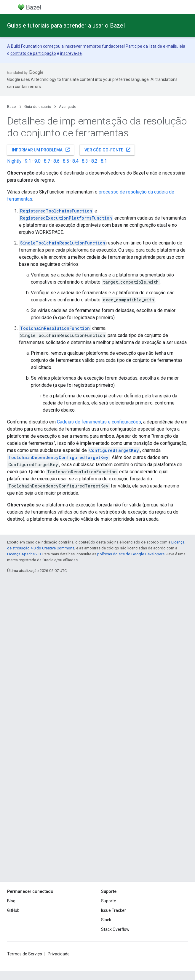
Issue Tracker (114, 910)
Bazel (12, 107)
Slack (106, 920)
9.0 (37, 161)
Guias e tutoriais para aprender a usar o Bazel (66, 25)
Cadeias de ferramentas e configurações (99, 422)
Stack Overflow (115, 929)
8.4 (75, 161)
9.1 (28, 161)
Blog (11, 901)
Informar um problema (41, 150)
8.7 (47, 161)
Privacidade (59, 954)
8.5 (66, 161)
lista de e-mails (163, 46)
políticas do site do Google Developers (131, 554)
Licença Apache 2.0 (24, 554)
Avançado (68, 107)
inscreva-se (71, 53)
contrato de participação (33, 53)
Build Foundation (27, 46)
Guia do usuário (38, 107)
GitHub (13, 910)
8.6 (56, 161)
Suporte (109, 901)
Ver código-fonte (108, 150)
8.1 (104, 161)
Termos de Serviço (25, 954)
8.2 (94, 161)
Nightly (14, 161)
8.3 (85, 161)
